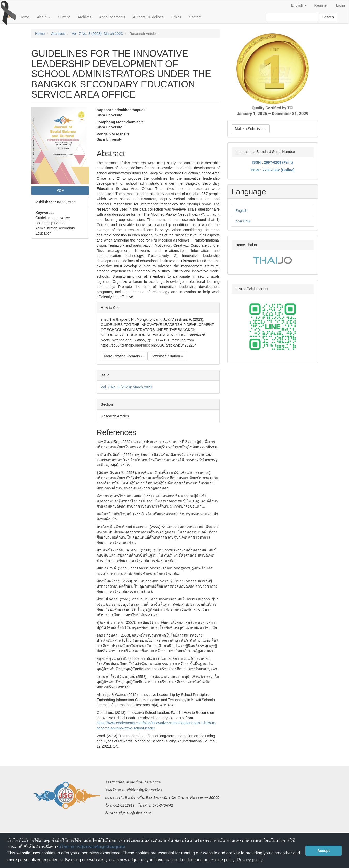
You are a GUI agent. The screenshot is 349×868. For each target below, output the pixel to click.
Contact (195, 17)
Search (328, 17)
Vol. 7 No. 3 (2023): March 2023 (97, 34)
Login (340, 5)
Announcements (112, 17)
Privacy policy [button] (250, 860)
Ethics (176, 17)
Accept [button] (323, 851)
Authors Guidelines (148, 17)
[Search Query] (292, 17)
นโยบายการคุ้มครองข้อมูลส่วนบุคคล (92, 847)
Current (64, 17)
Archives (85, 17)
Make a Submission (251, 129)
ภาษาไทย (243, 221)
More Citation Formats (123, 356)
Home (24, 17)
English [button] (299, 5)
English (241, 211)
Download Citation (167, 356)
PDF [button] (60, 190)
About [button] (43, 17)
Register (321, 5)
